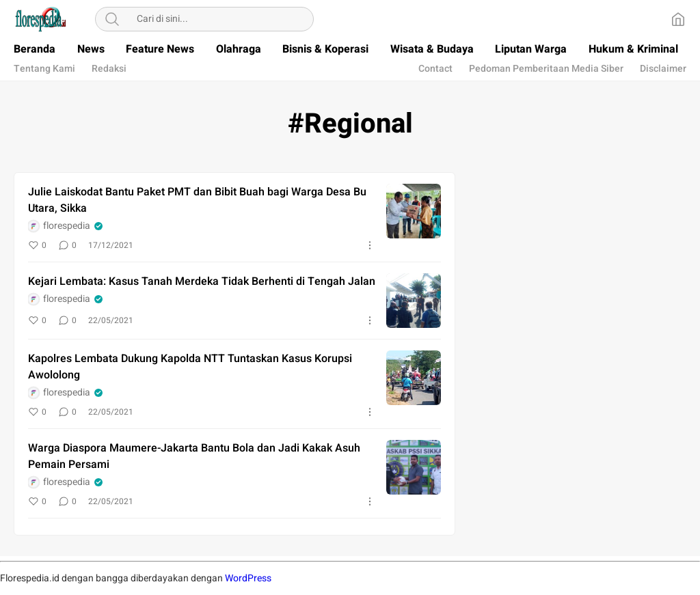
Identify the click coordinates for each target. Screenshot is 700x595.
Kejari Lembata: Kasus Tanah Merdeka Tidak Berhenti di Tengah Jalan (202, 281)
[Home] (678, 19)
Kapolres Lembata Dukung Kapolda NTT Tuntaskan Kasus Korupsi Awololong (190, 367)
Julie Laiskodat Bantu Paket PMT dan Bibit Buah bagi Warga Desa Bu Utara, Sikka (197, 200)
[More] (370, 245)
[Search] (112, 19)
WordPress (248, 578)
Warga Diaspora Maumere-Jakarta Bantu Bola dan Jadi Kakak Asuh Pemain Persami (194, 456)
